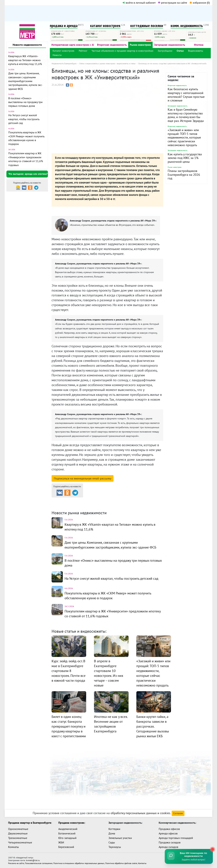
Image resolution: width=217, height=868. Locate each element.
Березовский (66, 847)
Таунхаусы (115, 847)
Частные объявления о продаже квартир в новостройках (122, 51)
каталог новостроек (105, 26)
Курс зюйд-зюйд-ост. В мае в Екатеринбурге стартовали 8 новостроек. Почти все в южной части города (69, 671)
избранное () (200, 3)
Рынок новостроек (140, 45)
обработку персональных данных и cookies (140, 813)
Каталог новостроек (64, 51)
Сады (112, 842)
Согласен (178, 813)
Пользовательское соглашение (39, 863)
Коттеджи (114, 829)
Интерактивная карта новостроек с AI (73, 45)
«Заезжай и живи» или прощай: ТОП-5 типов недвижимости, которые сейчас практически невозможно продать (184, 137)
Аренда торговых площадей (176, 838)
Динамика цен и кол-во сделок (116, 505)
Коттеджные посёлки (145, 500)
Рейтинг (83, 51)
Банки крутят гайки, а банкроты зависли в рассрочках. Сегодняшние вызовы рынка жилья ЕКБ (153, 726)
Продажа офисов (169, 829)
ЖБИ (61, 842)
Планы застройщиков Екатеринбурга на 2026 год (184, 175)
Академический (68, 829)
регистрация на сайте (173, 3)
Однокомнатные (18, 829)
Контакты (142, 863)
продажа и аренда (64, 26)
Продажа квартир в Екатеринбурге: (30, 823)
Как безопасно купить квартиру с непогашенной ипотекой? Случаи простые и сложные (186, 95)
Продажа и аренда (70, 500)
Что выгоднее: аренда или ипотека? (28, 174)
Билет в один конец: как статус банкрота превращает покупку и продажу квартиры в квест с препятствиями (69, 726)
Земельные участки (120, 838)
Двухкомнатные (18, 833)
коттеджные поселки (147, 26)
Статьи (180, 51)
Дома (112, 833)
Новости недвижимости (27, 45)
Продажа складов (170, 842)
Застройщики (165, 51)
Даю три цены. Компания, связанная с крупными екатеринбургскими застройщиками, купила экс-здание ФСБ (25, 81)
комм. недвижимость (187, 26)
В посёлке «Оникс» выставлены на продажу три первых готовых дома (25, 102)
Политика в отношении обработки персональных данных (79, 863)
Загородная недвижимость (170, 45)
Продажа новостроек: (72, 823)
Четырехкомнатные (20, 842)
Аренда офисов (168, 833)
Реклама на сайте (16, 863)
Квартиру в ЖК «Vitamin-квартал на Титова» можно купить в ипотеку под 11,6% (25, 60)
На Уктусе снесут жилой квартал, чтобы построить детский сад (24, 119)
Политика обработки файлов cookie (121, 863)
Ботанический (67, 833)
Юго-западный (67, 838)
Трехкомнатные (18, 838)
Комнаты (13, 847)
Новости (57, 55)
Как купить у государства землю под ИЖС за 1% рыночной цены (185, 158)
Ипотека (199, 45)
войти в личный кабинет (139, 3)
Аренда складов (168, 847)
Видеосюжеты (196, 51)
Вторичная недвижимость (112, 45)
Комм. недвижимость (71, 505)
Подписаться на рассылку (83, 478)
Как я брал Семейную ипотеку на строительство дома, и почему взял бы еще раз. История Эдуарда (186, 115)
